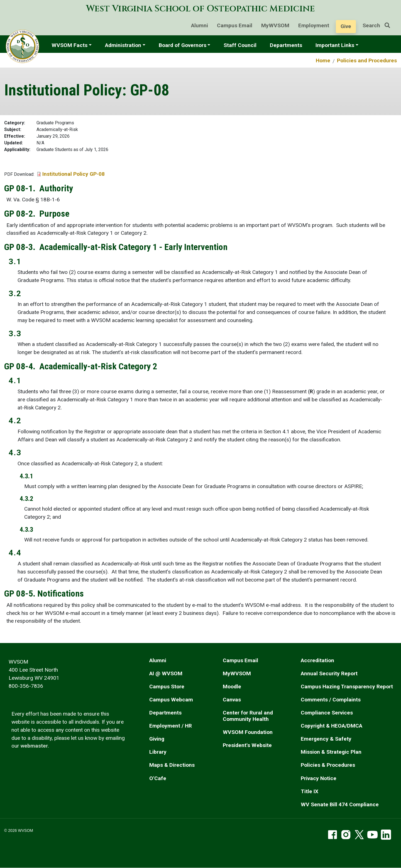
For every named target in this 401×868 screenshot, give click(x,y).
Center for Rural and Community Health (248, 716)
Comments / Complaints (331, 700)
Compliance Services (327, 713)
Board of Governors (183, 45)
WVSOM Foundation (248, 732)
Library (158, 752)
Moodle (232, 687)
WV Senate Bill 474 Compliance (340, 804)
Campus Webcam (171, 700)
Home (323, 60)
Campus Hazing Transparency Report (347, 687)
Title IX (310, 791)
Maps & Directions (172, 765)
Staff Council (240, 45)
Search (378, 25)
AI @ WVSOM (166, 673)
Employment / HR (171, 726)
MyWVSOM (275, 25)
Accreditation (317, 660)
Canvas (232, 700)
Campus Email (235, 25)
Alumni (200, 25)
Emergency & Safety (326, 739)
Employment (314, 25)
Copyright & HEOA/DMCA (332, 726)
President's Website (247, 745)
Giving (157, 739)
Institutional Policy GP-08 (74, 174)
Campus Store (167, 687)
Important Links (335, 45)
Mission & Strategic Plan (331, 752)
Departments (286, 45)
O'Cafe (158, 778)
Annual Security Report (329, 673)
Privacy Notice (319, 778)
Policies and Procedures (367, 60)
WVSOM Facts (69, 45)
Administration (123, 45)
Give (346, 26)
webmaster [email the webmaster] (34, 746)
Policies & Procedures (328, 765)
